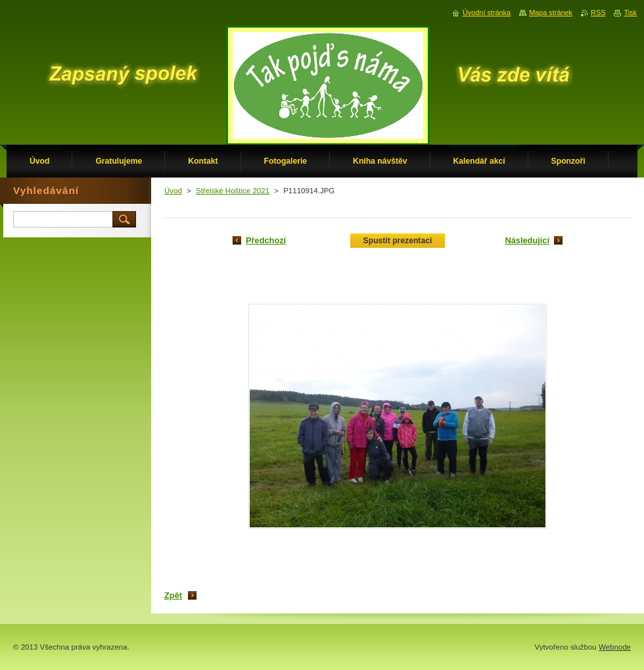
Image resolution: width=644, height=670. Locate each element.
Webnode (615, 647)
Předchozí (266, 240)
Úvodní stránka (487, 12)
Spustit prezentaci (398, 241)
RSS (598, 12)
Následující (527, 240)
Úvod (173, 191)
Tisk (630, 12)
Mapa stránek (551, 12)
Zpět (173, 595)
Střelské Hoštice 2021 (233, 191)
